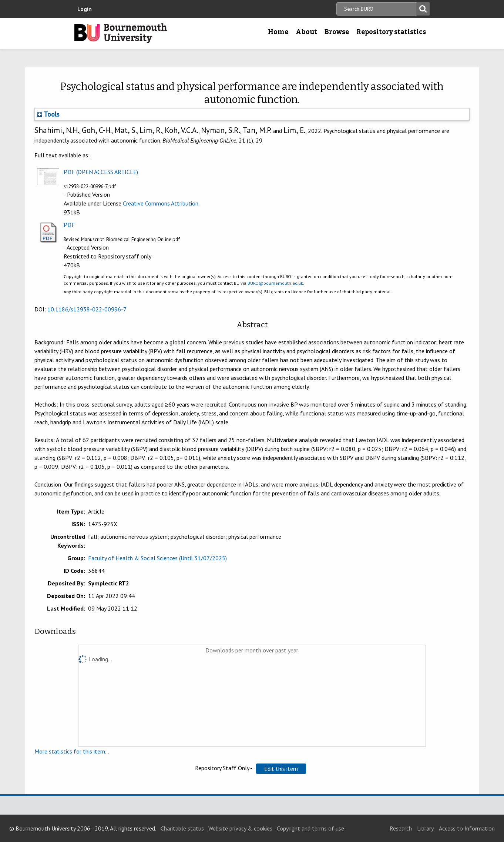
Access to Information (467, 828)
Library (425, 828)
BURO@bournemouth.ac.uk (275, 283)
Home (278, 32)
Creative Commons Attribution (161, 203)
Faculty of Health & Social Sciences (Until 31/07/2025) (157, 558)
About (306, 32)
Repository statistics (391, 32)
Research (401, 828)
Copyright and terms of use (310, 828)
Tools (48, 114)
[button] (281, 769)
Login (85, 9)
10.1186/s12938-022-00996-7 (87, 309)
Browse (337, 32)
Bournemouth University (121, 33)
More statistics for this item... (72, 751)
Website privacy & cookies (240, 828)
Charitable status (182, 828)
